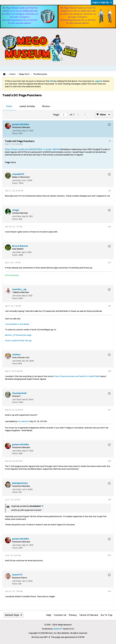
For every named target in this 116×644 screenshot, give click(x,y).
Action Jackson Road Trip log (18, 340)
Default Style (14, 615)
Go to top (106, 615)
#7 (110, 410)
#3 (110, 227)
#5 (110, 306)
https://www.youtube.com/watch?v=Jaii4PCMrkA (77, 376)
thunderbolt (23, 421)
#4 (109, 263)
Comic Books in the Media (17, 324)
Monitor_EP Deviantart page (18, 335)
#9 (110, 500)
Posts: (15, 133)
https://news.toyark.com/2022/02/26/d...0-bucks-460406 (32, 149)
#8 (110, 461)
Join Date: (17, 131)
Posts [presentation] (9, 106)
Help (49, 615)
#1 (110, 141)
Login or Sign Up (102, 2)
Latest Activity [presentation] (27, 106)
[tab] (9, 106)
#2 (110, 191)
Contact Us (60, 615)
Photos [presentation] (46, 106)
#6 (110, 371)
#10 (109, 555)
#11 (110, 591)
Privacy (73, 615)
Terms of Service (89, 615)
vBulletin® (58, 629)
